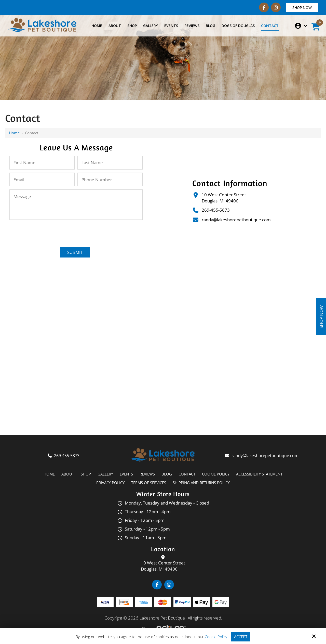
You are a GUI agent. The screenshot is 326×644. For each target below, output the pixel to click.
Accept (241, 637)
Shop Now (302, 8)
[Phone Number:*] (110, 179)
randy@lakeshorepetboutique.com (236, 220)
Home (14, 133)
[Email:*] (42, 179)
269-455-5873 (216, 210)
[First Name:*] (42, 163)
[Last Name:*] (110, 163)
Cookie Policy (216, 637)
